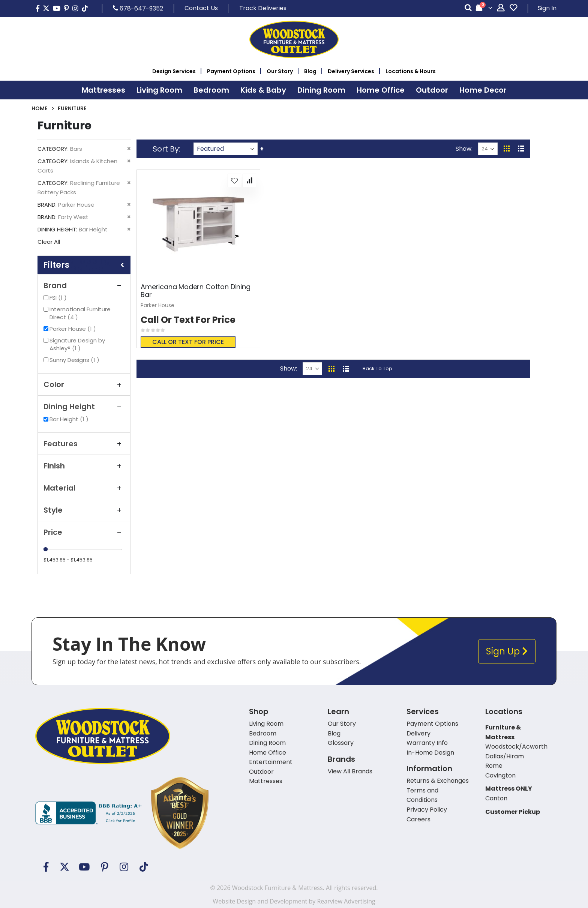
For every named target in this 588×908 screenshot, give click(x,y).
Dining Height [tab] (84, 407)
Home (39, 108)
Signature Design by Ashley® (77, 344)
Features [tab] (84, 444)
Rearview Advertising (346, 901)
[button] (234, 180)
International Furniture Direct (80, 313)
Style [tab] (84, 510)
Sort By (166, 149)
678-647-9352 (138, 8)
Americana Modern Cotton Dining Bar (196, 291)
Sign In (547, 8)
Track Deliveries (263, 8)
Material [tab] (84, 488)
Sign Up (507, 651)
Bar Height (70, 419)
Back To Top (377, 368)
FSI (59, 298)
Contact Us (201, 8)
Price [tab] (84, 532)
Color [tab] (84, 384)
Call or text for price (188, 342)
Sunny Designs (75, 360)
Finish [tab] (84, 466)
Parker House (74, 329)
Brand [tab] (84, 285)
